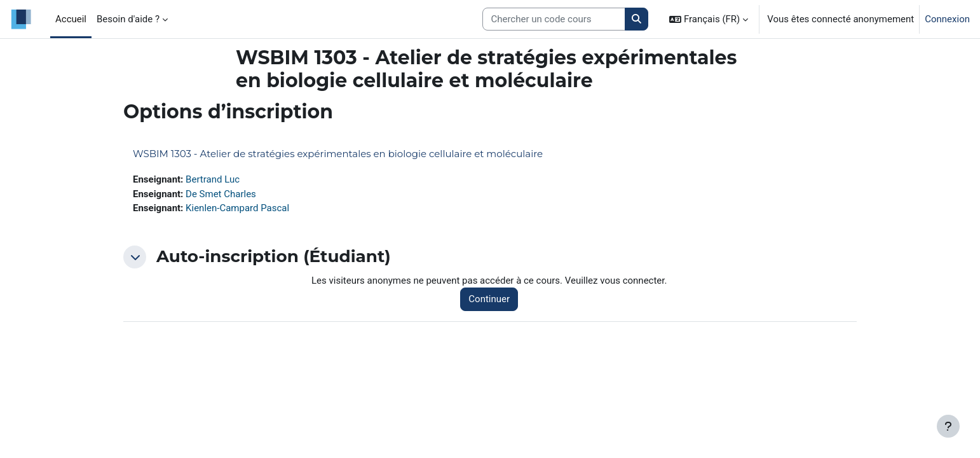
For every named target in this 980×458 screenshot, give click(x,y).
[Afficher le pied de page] (948, 426)
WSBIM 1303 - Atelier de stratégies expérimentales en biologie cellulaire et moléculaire (338, 154)
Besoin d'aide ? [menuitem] (128, 19)
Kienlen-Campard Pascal (237, 208)
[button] (709, 19)
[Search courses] (554, 19)
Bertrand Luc (213, 179)
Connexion (947, 19)
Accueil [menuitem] (71, 19)
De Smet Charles (221, 194)
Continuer (489, 299)
